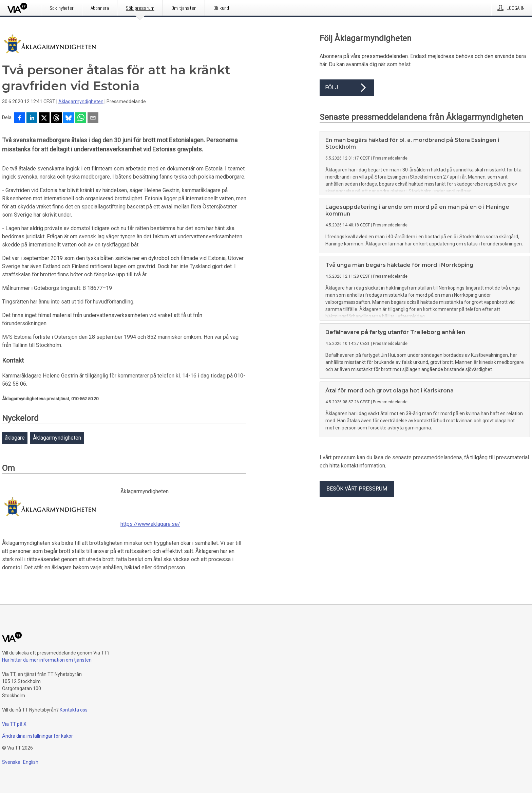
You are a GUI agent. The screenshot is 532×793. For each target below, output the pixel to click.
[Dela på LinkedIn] (32, 118)
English (31, 762)
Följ (347, 88)
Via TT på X (14, 724)
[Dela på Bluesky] (69, 118)
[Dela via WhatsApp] (81, 118)
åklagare (15, 438)
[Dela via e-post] (93, 118)
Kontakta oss (74, 710)
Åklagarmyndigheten (81, 102)
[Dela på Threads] (56, 118)
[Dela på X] (44, 118)
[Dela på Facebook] (20, 118)
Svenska (11, 762)
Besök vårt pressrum (357, 489)
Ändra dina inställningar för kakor (37, 736)
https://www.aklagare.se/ (150, 524)
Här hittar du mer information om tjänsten (47, 660)
